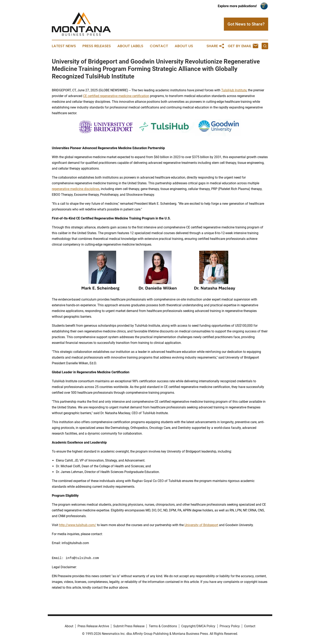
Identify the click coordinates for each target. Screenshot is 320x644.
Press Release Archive (93, 626)
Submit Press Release (129, 626)
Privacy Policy (230, 626)
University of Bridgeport (201, 525)
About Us (184, 46)
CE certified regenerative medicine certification (116, 96)
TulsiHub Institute (234, 90)
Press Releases (97, 46)
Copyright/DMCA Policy (198, 626)
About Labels (130, 46)
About (69, 626)
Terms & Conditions (163, 626)
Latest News (64, 46)
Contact (159, 46)
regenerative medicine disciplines (76, 189)
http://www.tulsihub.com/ (78, 525)
